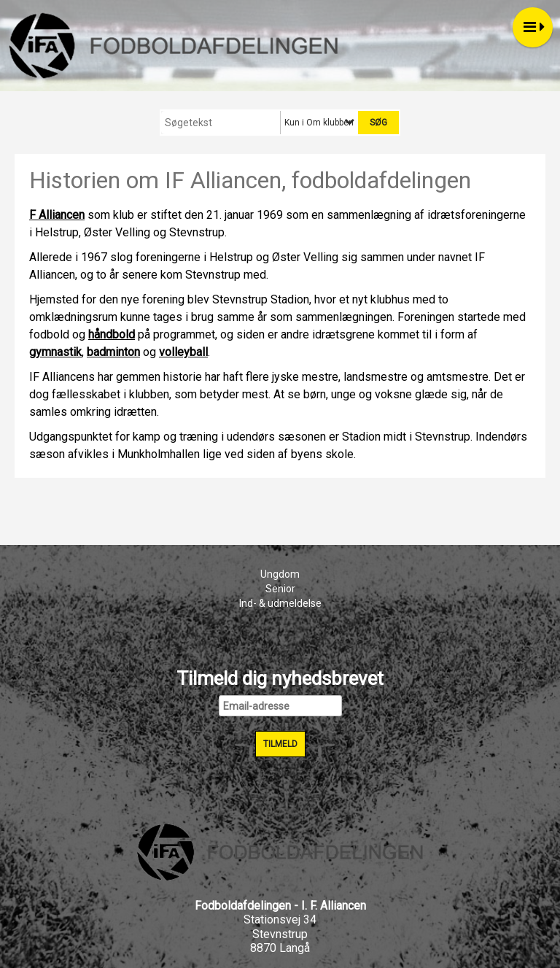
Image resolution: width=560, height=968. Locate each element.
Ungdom (280, 574)
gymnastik (55, 352)
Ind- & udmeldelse (280, 603)
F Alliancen (57, 215)
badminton (113, 352)
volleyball (183, 352)
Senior (280, 589)
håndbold (112, 334)
